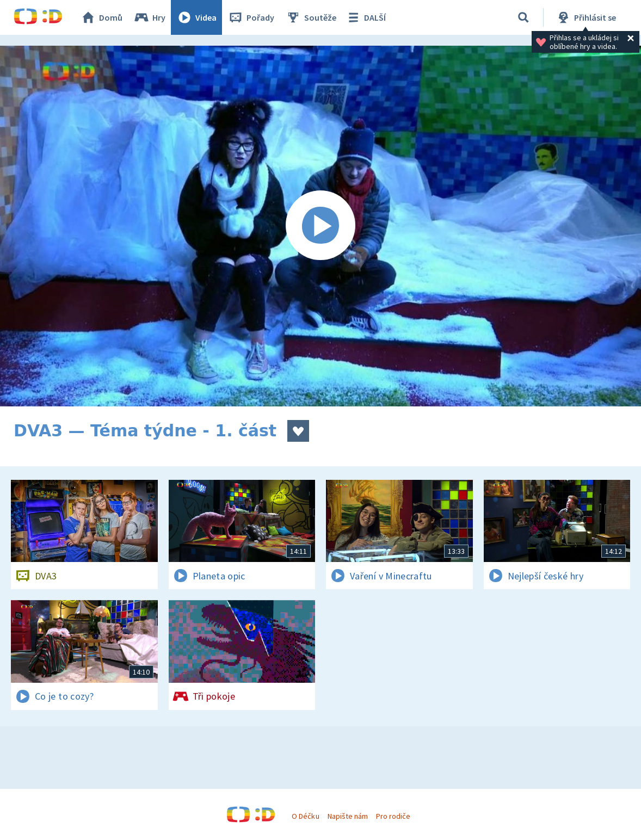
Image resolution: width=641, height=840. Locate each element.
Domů (101, 17)
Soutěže (311, 17)
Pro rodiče (393, 816)
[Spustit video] (320, 226)
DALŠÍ (365, 17)
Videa (196, 17)
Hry (149, 17)
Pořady (251, 17)
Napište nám (348, 816)
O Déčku (305, 816)
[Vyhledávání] (523, 17)
